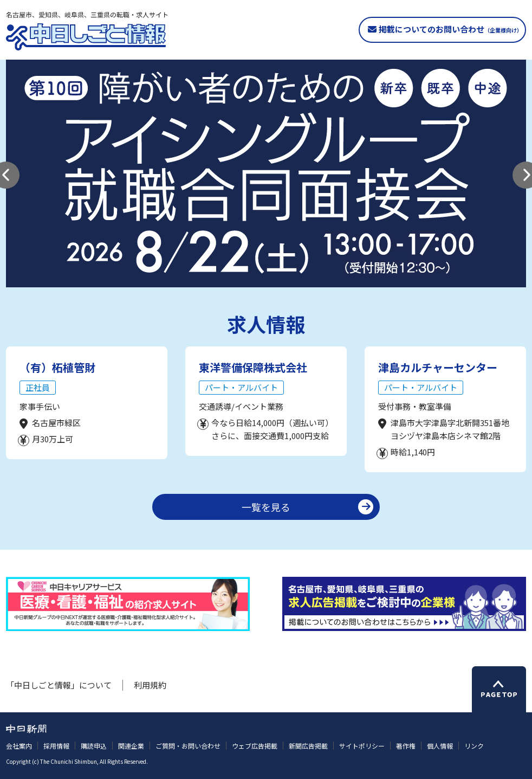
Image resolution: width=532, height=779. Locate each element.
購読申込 (94, 746)
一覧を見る (266, 507)
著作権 (406, 746)
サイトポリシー (362, 746)
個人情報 (440, 746)
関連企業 (131, 746)
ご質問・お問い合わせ (188, 746)
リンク (474, 746)
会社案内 (19, 746)
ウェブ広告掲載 (255, 746)
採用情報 (56, 746)
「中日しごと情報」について (59, 685)
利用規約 (150, 685)
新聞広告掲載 (308, 746)
